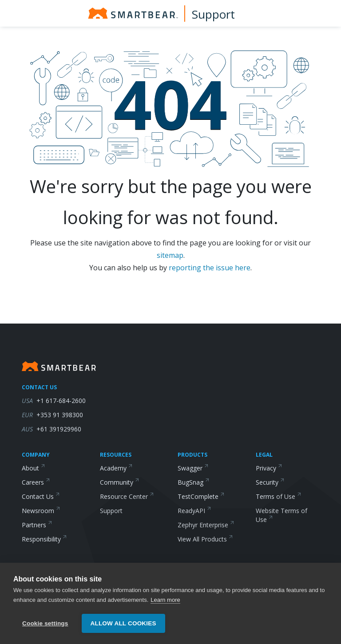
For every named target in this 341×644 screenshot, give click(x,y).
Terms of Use (279, 496)
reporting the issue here (210, 268)
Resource (127, 496)
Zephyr (206, 525)
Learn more (165, 600)
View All (205, 539)
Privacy (269, 468)
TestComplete (201, 496)
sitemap (170, 255)
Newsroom (41, 511)
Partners (37, 525)
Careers (36, 482)
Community (120, 482)
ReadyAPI (194, 511)
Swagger (193, 468)
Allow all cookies (123, 623)
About (34, 468)
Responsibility (44, 539)
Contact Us (41, 496)
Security (270, 482)
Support (213, 14)
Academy (116, 468)
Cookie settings (45, 623)
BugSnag (194, 482)
